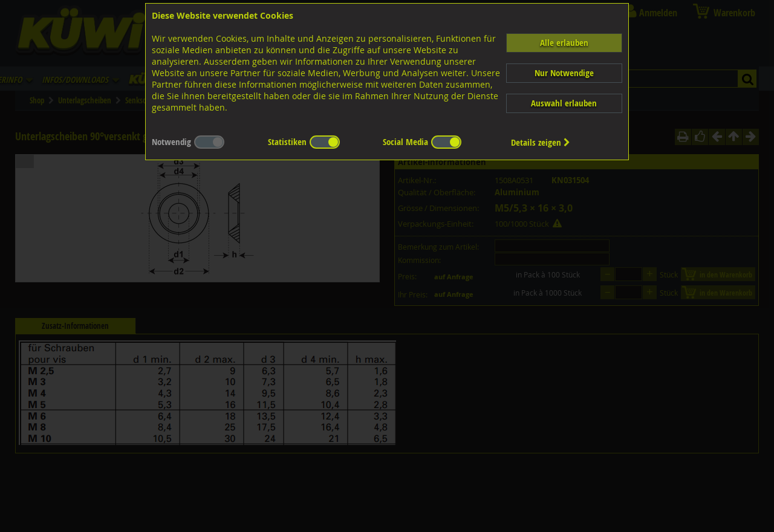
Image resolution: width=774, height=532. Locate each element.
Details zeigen (541, 142)
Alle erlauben (564, 43)
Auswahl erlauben (564, 103)
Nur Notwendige (564, 73)
